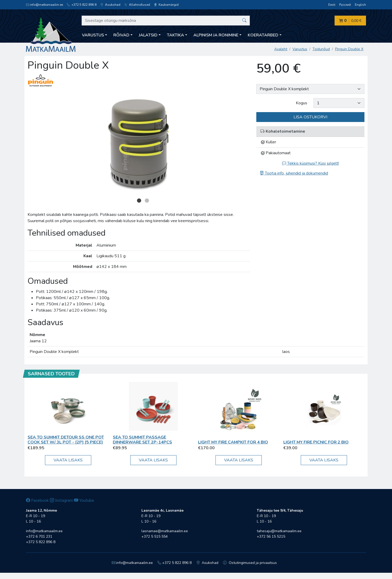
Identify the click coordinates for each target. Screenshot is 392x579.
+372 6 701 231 (39, 536)
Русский (345, 5)
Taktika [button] (175, 35)
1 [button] (139, 201)
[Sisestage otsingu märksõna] (166, 21)
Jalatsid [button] (148, 35)
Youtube (84, 500)
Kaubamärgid (166, 5)
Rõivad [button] (121, 35)
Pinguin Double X (349, 49)
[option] (139, 144)
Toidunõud (321, 49)
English (360, 5)
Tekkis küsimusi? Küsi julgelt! (311, 163)
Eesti (332, 5)
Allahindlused (137, 5)
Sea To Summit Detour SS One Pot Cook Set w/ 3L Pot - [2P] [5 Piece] (66, 440)
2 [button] (147, 201)
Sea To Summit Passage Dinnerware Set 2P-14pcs (142, 440)
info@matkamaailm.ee (44, 5)
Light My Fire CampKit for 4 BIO (233, 442)
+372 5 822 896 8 (82, 5)
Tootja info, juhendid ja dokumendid (294, 173)
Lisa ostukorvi (310, 117)
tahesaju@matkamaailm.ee (279, 531)
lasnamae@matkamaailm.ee (165, 531)
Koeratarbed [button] (263, 35)
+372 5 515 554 (155, 536)
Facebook (37, 500)
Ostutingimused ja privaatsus (250, 563)
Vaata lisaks (68, 460)
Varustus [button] (93, 35)
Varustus (300, 49)
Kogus (302, 103)
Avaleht (281, 49)
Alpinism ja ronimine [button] (216, 35)
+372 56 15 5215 (271, 536)
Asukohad (110, 5)
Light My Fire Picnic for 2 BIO (316, 442)
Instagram (61, 500)
